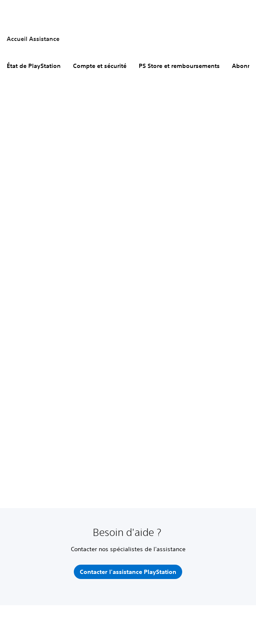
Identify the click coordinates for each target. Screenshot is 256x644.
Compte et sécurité (100, 66)
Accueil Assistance (33, 39)
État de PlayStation (34, 66)
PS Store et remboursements (179, 66)
